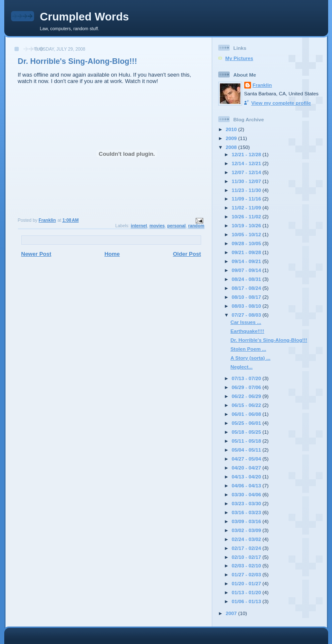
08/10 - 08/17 (247, 297)
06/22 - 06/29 (247, 396)
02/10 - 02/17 (247, 557)
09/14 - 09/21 (247, 261)
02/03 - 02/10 (247, 565)
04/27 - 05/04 (247, 459)
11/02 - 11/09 (247, 208)
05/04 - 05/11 (247, 450)
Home (112, 254)
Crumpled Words (85, 17)
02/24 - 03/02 (247, 539)
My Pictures (240, 58)
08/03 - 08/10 (247, 306)
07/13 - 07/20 (247, 378)
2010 (232, 129)
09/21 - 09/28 (247, 252)
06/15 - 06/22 (247, 405)
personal (176, 226)
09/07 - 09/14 (247, 270)
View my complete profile (281, 103)
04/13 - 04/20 (247, 477)
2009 (232, 138)
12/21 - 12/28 (247, 154)
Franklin (262, 85)
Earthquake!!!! (247, 331)
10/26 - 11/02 (247, 216)
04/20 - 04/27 (247, 468)
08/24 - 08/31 (247, 279)
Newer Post (36, 254)
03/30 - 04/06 (247, 494)
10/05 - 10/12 (247, 234)
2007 (232, 613)
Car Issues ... (246, 322)
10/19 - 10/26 (247, 225)
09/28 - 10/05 (247, 243)
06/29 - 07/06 (247, 387)
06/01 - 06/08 (247, 414)
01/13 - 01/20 (247, 592)
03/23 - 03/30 (247, 503)
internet (139, 226)
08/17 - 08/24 (247, 288)
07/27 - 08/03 (247, 315)
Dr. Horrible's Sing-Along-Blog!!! (269, 340)
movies (157, 226)
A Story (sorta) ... (251, 358)
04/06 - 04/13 (247, 485)
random (196, 226)
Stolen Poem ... (248, 349)
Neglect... (242, 367)
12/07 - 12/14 (247, 172)
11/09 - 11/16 (247, 199)
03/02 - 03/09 (247, 530)
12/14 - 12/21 (247, 163)
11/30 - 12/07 (247, 181)
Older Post (187, 254)
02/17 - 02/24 (247, 548)
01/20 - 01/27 (247, 583)
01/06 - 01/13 (247, 601)
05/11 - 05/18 (247, 441)
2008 (232, 147)
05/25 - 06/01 (247, 423)
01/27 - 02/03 (247, 574)
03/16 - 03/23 (247, 512)
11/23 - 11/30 (247, 190)
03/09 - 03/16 (247, 521)
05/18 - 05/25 (247, 432)
